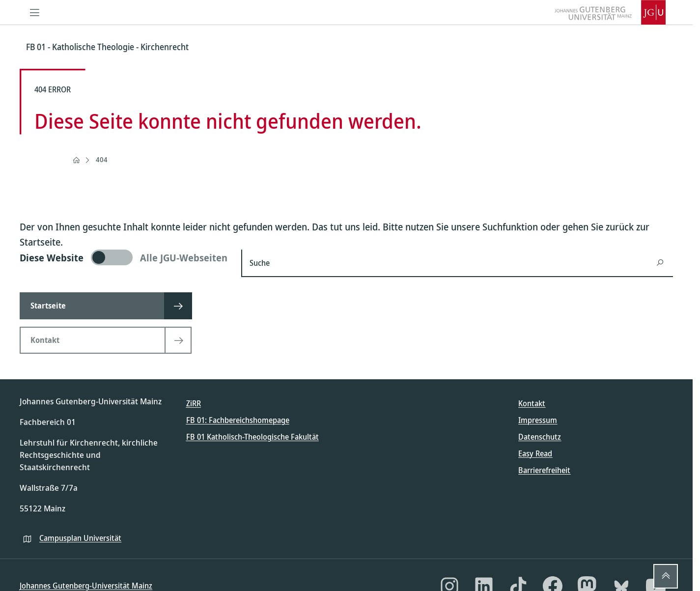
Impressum (538, 420)
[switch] (125, 257)
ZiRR (194, 403)
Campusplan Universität (80, 538)
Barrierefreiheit (544, 470)
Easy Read (535, 453)
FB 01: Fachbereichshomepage (238, 420)
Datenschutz (540, 437)
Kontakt (532, 403)
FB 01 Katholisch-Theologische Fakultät (252, 437)
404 (102, 159)
